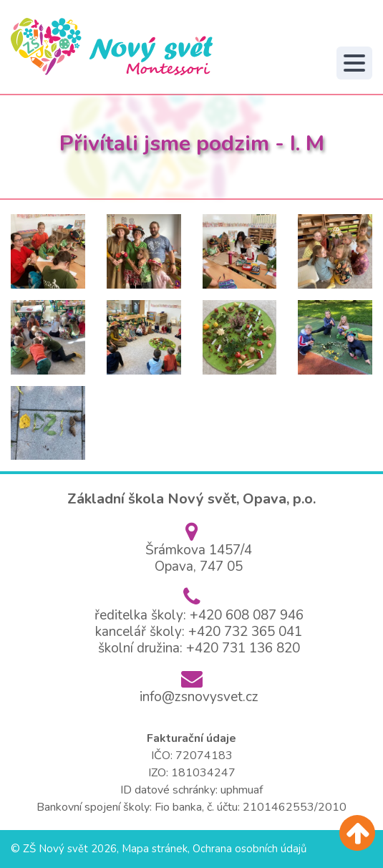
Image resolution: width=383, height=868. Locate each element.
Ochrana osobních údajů (249, 849)
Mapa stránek (155, 849)
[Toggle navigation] (354, 63)
